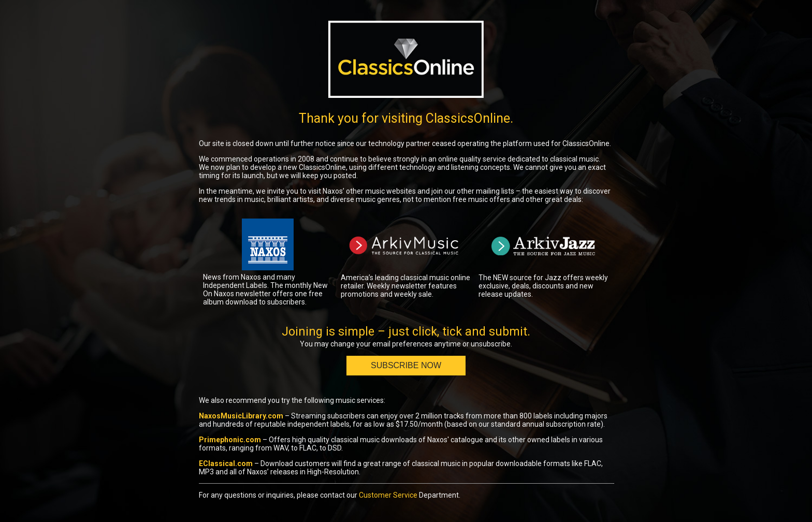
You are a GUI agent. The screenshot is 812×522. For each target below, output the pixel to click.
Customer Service (388, 495)
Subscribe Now (406, 365)
